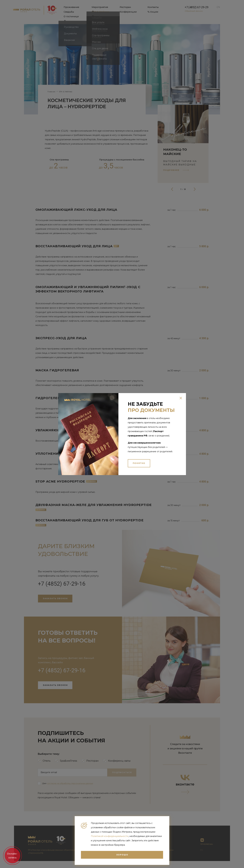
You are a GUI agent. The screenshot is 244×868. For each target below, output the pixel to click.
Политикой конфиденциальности (110, 836)
